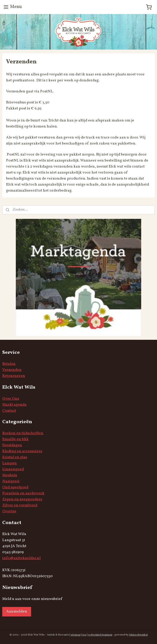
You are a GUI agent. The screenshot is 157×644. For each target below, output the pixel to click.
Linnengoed (13, 469)
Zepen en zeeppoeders (22, 499)
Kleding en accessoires (22, 451)
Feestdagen (12, 445)
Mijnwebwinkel (138, 635)
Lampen (10, 463)
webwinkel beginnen (100, 635)
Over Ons (11, 399)
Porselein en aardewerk (23, 493)
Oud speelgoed (15, 487)
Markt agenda (14, 405)
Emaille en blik (15, 439)
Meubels (10, 475)
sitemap (76, 635)
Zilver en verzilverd (20, 505)
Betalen (9, 364)
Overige (9, 511)
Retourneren (14, 376)
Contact (9, 411)
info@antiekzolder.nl (21, 558)
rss (84, 635)
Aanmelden (17, 612)
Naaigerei (11, 481)
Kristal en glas (15, 457)
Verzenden (12, 370)
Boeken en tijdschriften (23, 433)
